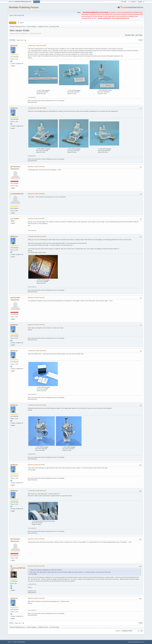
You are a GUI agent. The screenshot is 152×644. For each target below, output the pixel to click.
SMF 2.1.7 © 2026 (12, 642)
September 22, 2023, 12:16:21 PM (36, 298)
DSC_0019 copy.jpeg (74, 90)
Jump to (118, 631)
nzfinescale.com (32, 592)
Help (129, 642)
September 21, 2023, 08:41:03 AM (38, 45)
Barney (15, 46)
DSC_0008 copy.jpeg (43, 280)
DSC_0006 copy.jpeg (69, 447)
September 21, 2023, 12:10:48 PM (36, 167)
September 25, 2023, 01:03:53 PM (36, 566)
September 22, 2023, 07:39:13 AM (38, 236)
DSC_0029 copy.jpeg (74, 149)
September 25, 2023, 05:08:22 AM (38, 351)
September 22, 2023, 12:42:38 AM (36, 219)
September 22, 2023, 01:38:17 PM (36, 325)
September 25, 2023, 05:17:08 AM (36, 465)
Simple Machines (21, 642)
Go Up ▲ (142, 642)
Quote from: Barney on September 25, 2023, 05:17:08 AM (46, 570)
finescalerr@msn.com (123, 18)
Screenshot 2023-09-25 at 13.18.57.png (43, 521)
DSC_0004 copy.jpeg (43, 387)
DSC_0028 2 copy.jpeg (43, 149)
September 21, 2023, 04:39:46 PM (36, 194)
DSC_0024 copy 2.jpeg (104, 90)
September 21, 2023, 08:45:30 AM (38, 108)
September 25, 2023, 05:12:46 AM (38, 405)
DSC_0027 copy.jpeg (104, 149)
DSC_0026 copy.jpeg (43, 90)
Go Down (12, 40)
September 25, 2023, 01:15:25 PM (36, 598)
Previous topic (130, 35)
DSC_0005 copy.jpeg (42, 447)
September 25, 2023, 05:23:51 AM (38, 491)
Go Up (11, 623)
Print (141, 40)
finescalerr (16, 167)
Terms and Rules (135, 642)
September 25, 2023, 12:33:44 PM (36, 539)
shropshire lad (18, 194)
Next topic (139, 35)
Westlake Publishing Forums (24, 7)
